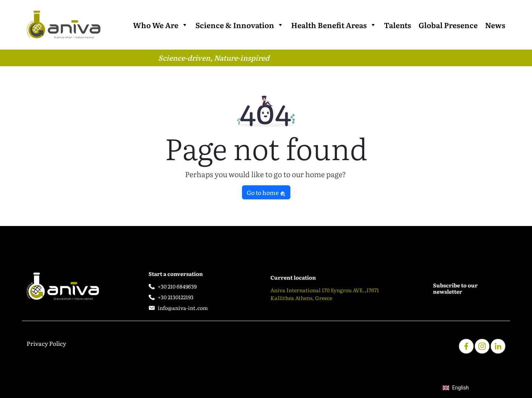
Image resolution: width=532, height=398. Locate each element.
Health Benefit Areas (334, 25)
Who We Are (161, 25)
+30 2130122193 (176, 297)
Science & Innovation (240, 25)
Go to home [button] (266, 192)
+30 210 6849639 (177, 286)
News (495, 25)
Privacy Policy (46, 343)
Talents (398, 25)
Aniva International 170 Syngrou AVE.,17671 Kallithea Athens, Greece (325, 294)
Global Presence (448, 25)
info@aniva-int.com (183, 308)
